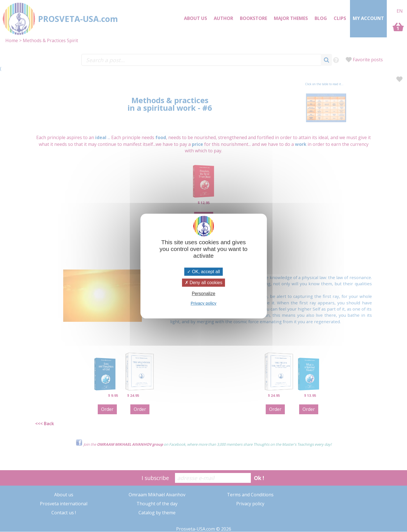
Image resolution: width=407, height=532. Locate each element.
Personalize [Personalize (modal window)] (204, 294)
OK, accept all (203, 272)
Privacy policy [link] (204, 303)
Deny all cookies (204, 283)
